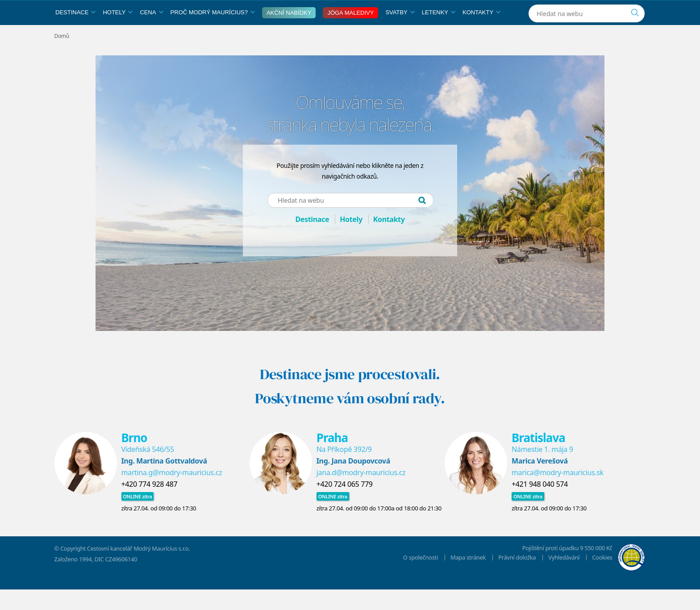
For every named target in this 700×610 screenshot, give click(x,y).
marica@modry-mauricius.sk (558, 493)
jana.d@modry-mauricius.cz (361, 493)
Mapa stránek (468, 578)
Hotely (118, 33)
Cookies (602, 578)
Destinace (75, 33)
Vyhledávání (564, 578)
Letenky (439, 33)
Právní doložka (517, 578)
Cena (151, 33)
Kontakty (481, 33)
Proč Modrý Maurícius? (213, 33)
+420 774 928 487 (150, 505)
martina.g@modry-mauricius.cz (172, 493)
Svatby (400, 33)
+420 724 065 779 (345, 505)
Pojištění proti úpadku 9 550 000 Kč (567, 568)
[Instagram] (591, 10)
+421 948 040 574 (540, 505)
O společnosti (421, 578)
